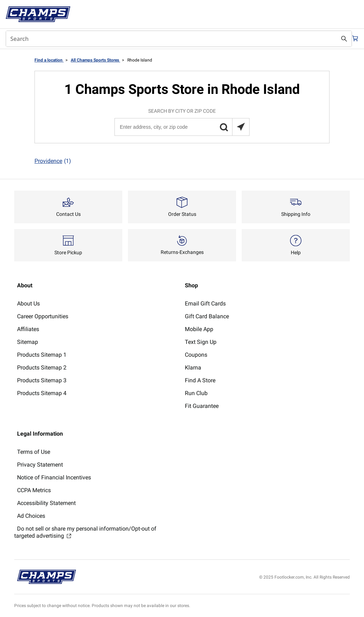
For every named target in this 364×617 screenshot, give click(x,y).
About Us (28, 304)
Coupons (196, 355)
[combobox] (175, 39)
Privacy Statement (40, 465)
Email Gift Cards (205, 304)
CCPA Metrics (34, 490)
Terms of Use (34, 452)
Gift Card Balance (207, 316)
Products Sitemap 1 (42, 355)
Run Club (196, 393)
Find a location (49, 60)
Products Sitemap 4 (42, 393)
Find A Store (200, 380)
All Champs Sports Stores (95, 60)
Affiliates (28, 329)
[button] (224, 127)
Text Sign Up (201, 342)
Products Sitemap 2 (42, 368)
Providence (53, 161)
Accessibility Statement (46, 503)
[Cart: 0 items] (353, 39)
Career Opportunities (43, 316)
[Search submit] (336, 39)
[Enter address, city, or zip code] (182, 127)
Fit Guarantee (202, 406)
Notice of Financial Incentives (54, 477)
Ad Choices (31, 516)
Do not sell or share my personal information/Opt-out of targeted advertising (85, 532)
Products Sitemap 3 (42, 380)
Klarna (193, 368)
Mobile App (199, 329)
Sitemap (28, 342)
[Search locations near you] (241, 127)
